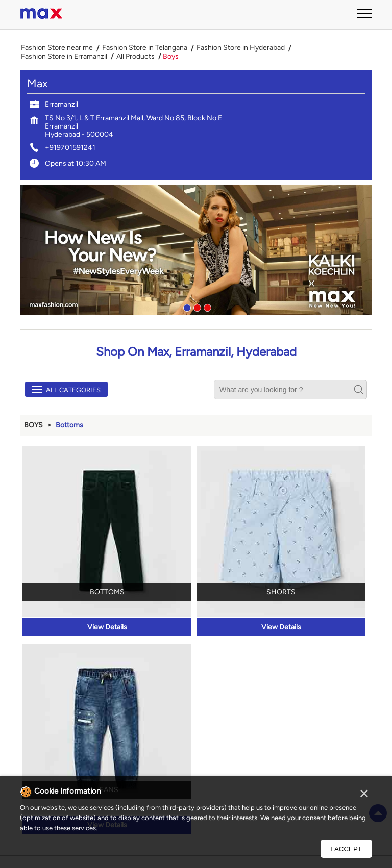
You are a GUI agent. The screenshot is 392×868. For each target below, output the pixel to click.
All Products (136, 57)
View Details (107, 627)
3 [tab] (206, 307)
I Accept (346, 849)
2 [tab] (196, 307)
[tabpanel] (196, 250)
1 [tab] (186, 307)
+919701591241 (70, 148)
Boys (33, 425)
